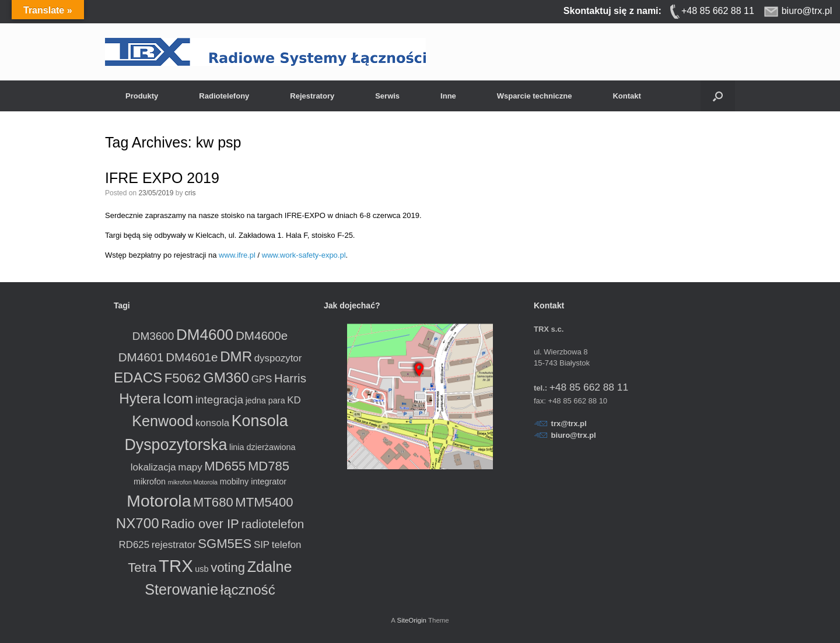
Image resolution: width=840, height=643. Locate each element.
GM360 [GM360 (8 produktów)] (226, 377)
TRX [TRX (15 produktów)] (176, 566)
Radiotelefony (224, 96)
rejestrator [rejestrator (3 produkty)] (174, 545)
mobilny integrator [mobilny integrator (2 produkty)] (253, 482)
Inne (448, 96)
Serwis (387, 96)
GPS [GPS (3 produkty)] (262, 379)
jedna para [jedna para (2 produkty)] (265, 400)
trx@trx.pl (569, 424)
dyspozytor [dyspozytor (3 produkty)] (278, 358)
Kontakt (626, 96)
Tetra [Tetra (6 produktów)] (142, 568)
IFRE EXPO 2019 (162, 178)
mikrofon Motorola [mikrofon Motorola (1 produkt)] (193, 482)
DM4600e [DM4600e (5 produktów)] (262, 335)
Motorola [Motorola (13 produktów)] (159, 501)
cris (190, 193)
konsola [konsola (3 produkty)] (212, 423)
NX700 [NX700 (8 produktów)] (138, 523)
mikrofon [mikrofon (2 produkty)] (150, 482)
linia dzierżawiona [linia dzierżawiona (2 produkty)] (262, 447)
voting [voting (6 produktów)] (228, 568)
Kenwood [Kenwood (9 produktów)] (162, 421)
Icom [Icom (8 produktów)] (178, 398)
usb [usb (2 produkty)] (202, 569)
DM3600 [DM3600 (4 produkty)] (153, 336)
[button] (718, 96)
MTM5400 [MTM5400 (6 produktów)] (264, 502)
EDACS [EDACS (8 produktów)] (138, 377)
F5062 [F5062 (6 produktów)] (183, 378)
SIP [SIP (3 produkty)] (262, 545)
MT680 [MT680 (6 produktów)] (213, 502)
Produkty (142, 96)
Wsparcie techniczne (535, 96)
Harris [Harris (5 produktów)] (290, 378)
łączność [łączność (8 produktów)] (248, 590)
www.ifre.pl (237, 255)
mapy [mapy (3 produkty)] (190, 467)
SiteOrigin (412, 620)
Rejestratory (312, 96)
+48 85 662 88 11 (589, 387)
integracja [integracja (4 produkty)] (219, 400)
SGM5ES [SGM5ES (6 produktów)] (225, 544)
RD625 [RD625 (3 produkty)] (134, 545)
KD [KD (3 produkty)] (294, 400)
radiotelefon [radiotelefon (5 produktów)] (272, 524)
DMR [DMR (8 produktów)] (236, 356)
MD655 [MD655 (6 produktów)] (225, 466)
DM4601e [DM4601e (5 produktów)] (192, 357)
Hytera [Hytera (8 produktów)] (140, 398)
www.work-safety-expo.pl (304, 255)
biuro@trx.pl (574, 435)
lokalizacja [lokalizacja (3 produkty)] (153, 467)
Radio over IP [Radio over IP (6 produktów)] (200, 524)
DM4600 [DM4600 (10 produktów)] (205, 335)
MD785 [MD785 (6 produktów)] (269, 466)
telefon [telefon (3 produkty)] (287, 545)
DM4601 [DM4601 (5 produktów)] (141, 357)
